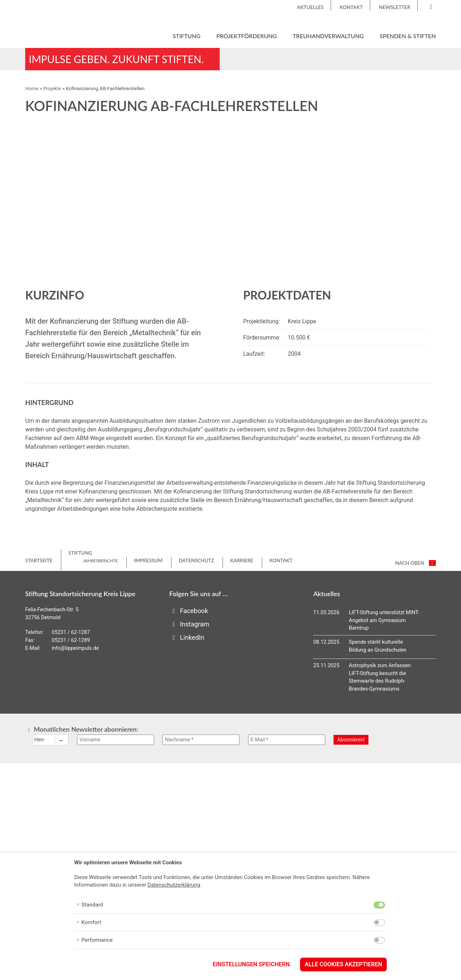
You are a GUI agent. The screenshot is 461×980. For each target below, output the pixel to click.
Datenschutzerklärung (174, 885)
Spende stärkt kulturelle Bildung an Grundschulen (378, 646)
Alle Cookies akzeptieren (343, 964)
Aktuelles (310, 7)
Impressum (148, 561)
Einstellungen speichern (251, 964)
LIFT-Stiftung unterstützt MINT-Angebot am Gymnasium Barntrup (384, 621)
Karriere (242, 561)
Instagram (189, 624)
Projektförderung (247, 36)
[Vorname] (116, 740)
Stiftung (186, 36)
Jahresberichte (100, 561)
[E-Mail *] (287, 740)
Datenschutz (196, 561)
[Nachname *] (201, 740)
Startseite (39, 561)
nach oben (415, 563)
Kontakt (351, 7)
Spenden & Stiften (408, 36)
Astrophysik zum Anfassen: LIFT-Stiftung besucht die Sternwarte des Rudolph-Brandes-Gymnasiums (380, 678)
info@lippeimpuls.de (75, 649)
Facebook (189, 611)
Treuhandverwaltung (328, 36)
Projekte (52, 89)
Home (32, 89)
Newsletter (395, 7)
